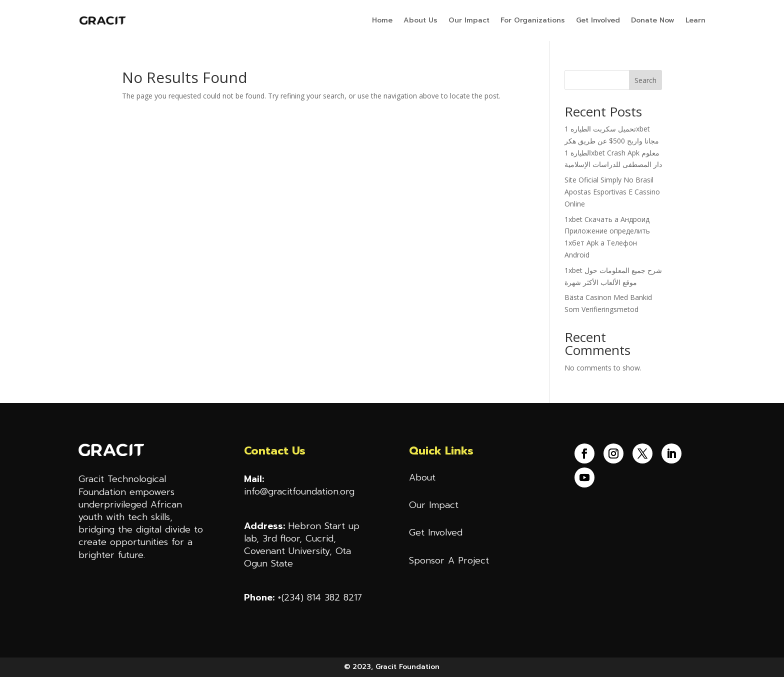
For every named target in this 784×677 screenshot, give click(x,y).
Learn (695, 20)
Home (382, 20)
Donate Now (653, 20)
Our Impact (469, 20)
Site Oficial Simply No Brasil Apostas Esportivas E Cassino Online (612, 192)
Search (645, 80)
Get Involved (598, 20)
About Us (420, 20)
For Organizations (533, 20)
